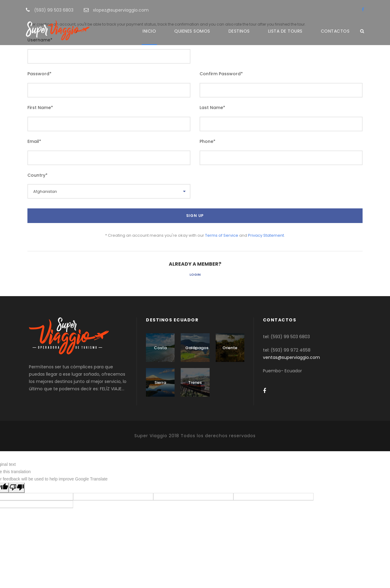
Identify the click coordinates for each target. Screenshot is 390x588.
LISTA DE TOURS (285, 31)
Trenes (195, 383)
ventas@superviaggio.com (291, 357)
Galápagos (197, 348)
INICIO (149, 31)
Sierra (160, 383)
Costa (160, 348)
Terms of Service (222, 235)
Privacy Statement (266, 235)
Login (195, 275)
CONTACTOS (335, 31)
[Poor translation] (17, 488)
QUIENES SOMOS (192, 31)
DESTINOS (239, 31)
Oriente (230, 348)
